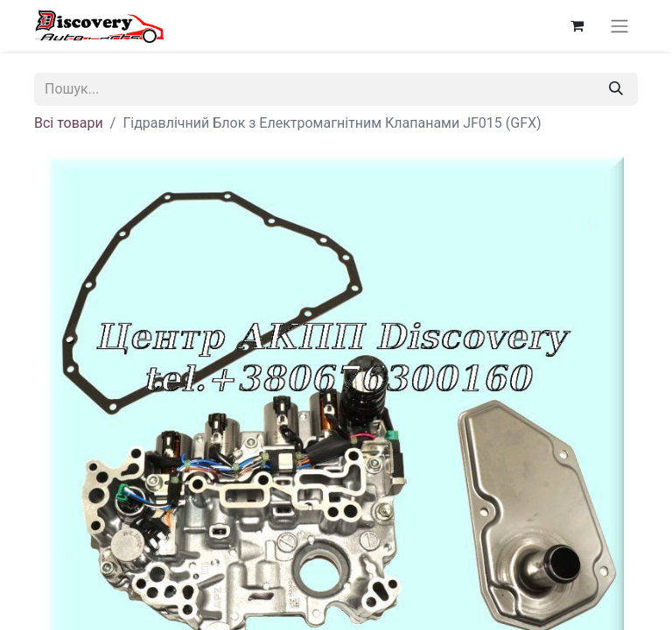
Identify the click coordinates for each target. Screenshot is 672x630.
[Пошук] (616, 89)
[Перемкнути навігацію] (619, 26)
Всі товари (69, 123)
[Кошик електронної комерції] (577, 25)
